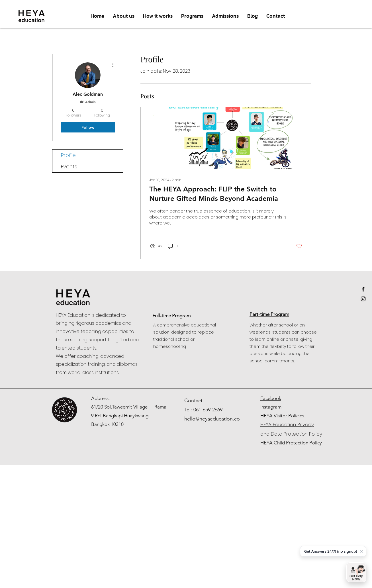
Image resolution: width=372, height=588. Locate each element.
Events (69, 167)
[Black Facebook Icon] (363, 289)
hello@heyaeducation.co (212, 419)
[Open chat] (356, 572)
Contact (193, 401)
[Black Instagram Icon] (363, 299)
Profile (68, 155)
